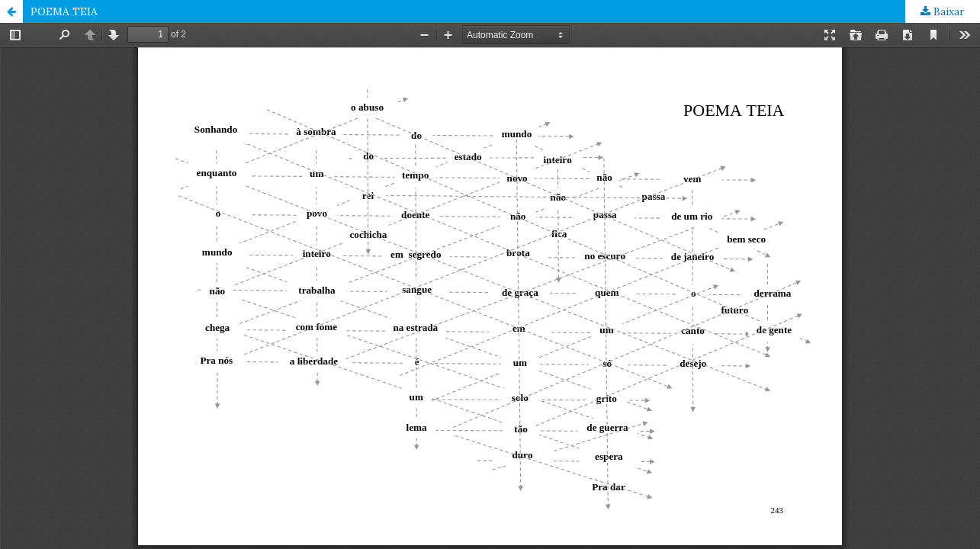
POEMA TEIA (64, 11)
